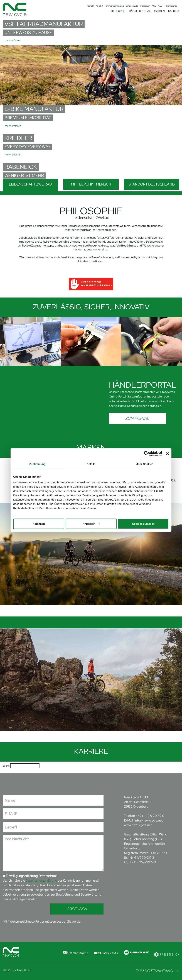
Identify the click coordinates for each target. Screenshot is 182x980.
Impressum (145, 6)
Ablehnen (39, 524)
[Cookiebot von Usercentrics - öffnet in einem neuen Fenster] (147, 454)
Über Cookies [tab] (145, 464)
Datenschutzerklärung (41, 880)
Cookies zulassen (143, 524)
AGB (154, 6)
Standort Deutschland (152, 184)
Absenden (77, 909)
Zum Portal (137, 418)
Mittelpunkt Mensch (91, 184)
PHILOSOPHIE (117, 11)
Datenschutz (132, 6)
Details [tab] (91, 464)
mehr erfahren (13, 40)
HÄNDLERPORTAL (140, 11)
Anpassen (91, 524)
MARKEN (159, 11)
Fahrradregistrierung (114, 6)
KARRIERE (174, 11)
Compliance (172, 6)
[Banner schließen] (168, 454)
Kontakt (90, 6)
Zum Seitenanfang (154, 971)
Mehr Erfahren (13, 155)
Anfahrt (99, 6)
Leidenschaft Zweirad (30, 184)
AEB (160, 6)
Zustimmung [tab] (37, 464)
